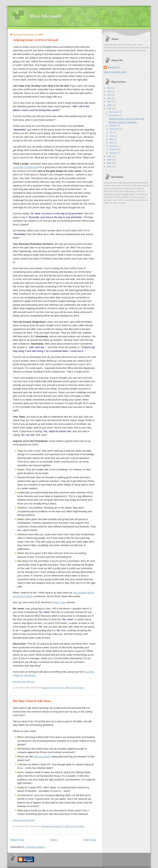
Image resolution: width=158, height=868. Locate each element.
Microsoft (30, 682)
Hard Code (59, 602)
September (115, 129)
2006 (109, 160)
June (112, 136)
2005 (109, 163)
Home (54, 840)
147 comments (77, 688)
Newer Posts (17, 840)
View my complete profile (115, 72)
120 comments (77, 826)
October (113, 126)
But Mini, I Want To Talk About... (32, 701)
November (114, 115)
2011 (109, 98)
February (114, 149)
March (112, 146)
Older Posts (90, 840)
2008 (109, 109)
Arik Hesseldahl (42, 757)
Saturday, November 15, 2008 (55, 688)
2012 (109, 95)
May (112, 139)
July (111, 132)
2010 (109, 102)
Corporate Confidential (25, 167)
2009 (109, 105)
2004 (109, 167)
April (112, 143)
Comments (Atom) (35, 847)
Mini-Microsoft (46, 16)
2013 (109, 92)
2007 (109, 156)
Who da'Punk (114, 67)
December (114, 112)
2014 (109, 88)
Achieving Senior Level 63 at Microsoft (35, 40)
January (113, 153)
